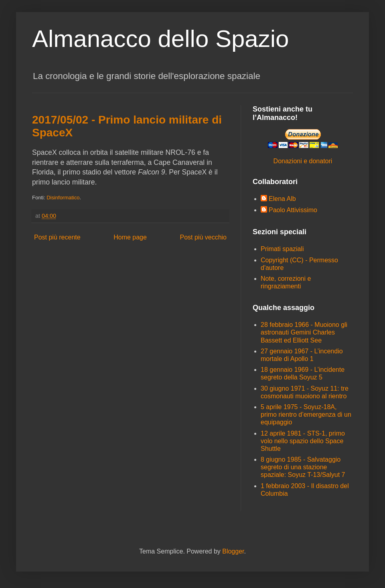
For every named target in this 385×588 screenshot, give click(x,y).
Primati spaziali (282, 249)
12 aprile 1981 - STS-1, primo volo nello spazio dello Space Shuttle (303, 441)
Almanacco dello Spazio (160, 39)
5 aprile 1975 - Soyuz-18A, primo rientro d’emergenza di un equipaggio (306, 415)
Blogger (233, 551)
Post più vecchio (203, 237)
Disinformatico (63, 198)
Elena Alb (282, 199)
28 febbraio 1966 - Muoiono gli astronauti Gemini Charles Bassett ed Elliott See (304, 332)
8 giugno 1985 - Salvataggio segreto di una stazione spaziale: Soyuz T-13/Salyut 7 (303, 467)
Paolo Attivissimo (293, 210)
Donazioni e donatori (303, 161)
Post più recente (57, 237)
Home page (130, 237)
